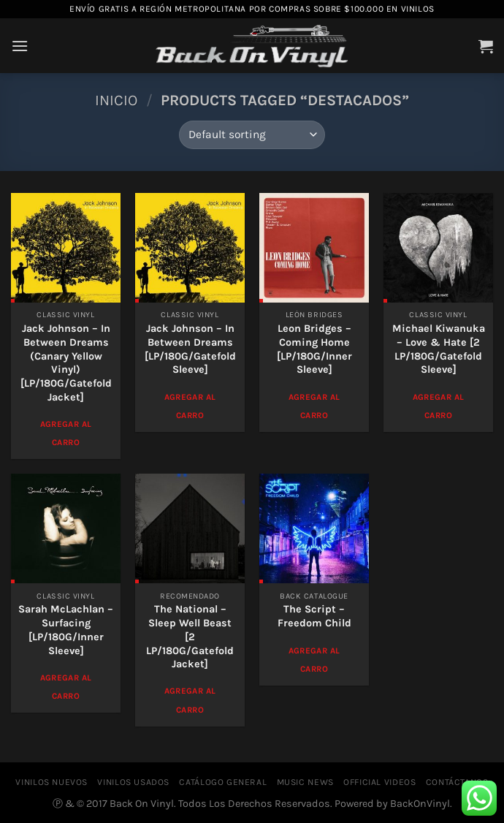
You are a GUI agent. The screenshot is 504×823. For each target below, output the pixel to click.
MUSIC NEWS (305, 782)
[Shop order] (252, 135)
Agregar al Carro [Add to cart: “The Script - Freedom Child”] (314, 660)
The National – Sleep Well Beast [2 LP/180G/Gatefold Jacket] (190, 637)
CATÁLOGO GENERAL (223, 782)
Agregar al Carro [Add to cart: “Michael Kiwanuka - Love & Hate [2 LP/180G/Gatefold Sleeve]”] (438, 406)
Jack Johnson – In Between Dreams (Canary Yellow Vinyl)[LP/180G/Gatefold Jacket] (66, 363)
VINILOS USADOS (133, 782)
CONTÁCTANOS (457, 782)
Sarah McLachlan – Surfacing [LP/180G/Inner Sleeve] (66, 630)
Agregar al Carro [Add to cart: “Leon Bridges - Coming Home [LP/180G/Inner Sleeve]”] (314, 406)
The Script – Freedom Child (314, 616)
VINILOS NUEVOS (51, 782)
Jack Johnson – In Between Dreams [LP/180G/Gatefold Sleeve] (190, 349)
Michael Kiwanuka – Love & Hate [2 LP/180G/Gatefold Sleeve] (439, 349)
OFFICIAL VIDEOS (379, 782)
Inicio (116, 100)
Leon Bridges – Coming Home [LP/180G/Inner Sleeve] (314, 349)
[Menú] (20, 46)
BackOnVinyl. (421, 804)
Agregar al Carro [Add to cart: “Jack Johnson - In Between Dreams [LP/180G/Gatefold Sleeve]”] (190, 406)
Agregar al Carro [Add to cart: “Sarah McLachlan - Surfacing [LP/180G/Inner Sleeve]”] (66, 687)
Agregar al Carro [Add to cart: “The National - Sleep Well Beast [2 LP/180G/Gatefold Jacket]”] (190, 700)
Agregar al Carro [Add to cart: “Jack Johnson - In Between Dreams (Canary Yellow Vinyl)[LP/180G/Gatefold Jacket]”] (66, 433)
